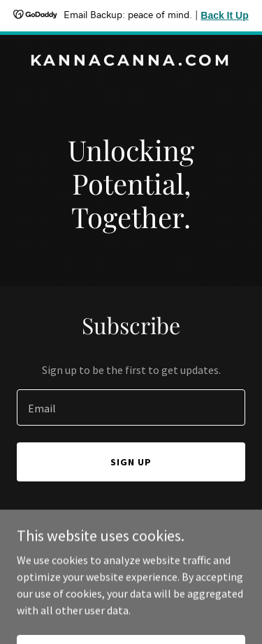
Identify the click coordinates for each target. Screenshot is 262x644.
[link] (131, 61)
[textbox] (131, 407)
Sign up (131, 462)
